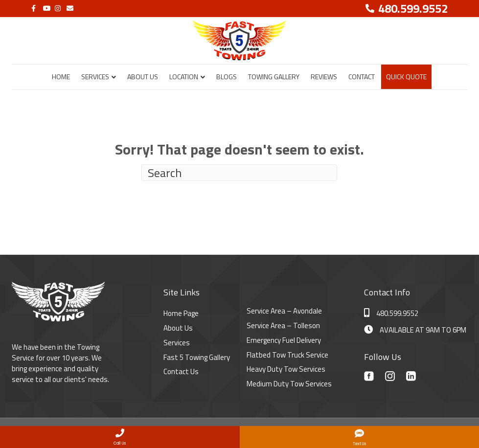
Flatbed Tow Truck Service (287, 355)
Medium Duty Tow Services (289, 384)
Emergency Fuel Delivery (284, 340)
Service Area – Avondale (284, 311)
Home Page (181, 313)
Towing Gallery (274, 77)
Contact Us (181, 371)
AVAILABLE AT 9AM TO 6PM (415, 330)
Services (95, 77)
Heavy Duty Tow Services (286, 369)
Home (61, 77)
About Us (143, 77)
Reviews (324, 77)
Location (184, 77)
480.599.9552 (391, 313)
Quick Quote (406, 77)
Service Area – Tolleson (283, 325)
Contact (362, 77)
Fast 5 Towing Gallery (197, 357)
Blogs (227, 77)
